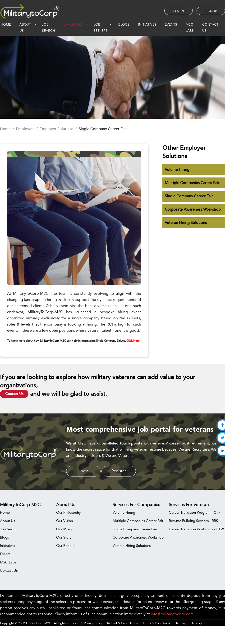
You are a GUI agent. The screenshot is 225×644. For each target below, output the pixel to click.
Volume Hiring (177, 170)
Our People (65, 546)
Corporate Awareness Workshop (193, 209)
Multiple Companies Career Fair (192, 183)
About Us (7, 521)
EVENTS (171, 24)
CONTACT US (210, 27)
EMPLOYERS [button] (73, 24)
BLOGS (124, 24)
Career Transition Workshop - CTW (196, 529)
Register (119, 471)
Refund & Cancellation (123, 623)
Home (5, 129)
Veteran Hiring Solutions (186, 223)
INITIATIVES (147, 24)
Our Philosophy (68, 512)
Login (83, 471)
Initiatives (7, 546)
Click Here (133, 341)
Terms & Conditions (156, 623)
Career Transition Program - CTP (195, 512)
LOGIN (179, 11)
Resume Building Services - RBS (193, 521)
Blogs (4, 537)
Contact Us (14, 394)
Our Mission (66, 529)
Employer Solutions (57, 129)
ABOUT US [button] (25, 27)
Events (5, 554)
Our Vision (64, 521)
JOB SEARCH (48, 27)
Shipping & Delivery (188, 623)
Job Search (9, 529)
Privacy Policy (93, 623)
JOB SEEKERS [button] (101, 27)
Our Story (64, 537)
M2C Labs (190, 27)
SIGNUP (211, 11)
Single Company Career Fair (189, 196)
